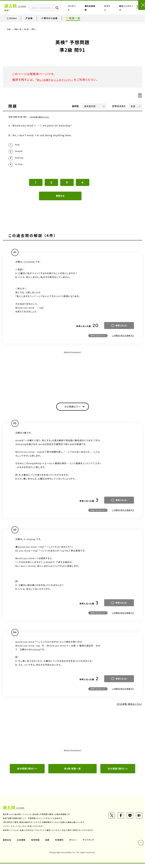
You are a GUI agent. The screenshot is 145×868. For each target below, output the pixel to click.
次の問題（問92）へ (118, 773)
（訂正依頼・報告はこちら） (40, 117)
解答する (60, 199)
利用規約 (61, 844)
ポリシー (75, 844)
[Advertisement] (72, 377)
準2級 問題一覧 (72, 773)
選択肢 (76, 106)
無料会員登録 (98, 10)
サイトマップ (90, 844)
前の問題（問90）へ (27, 773)
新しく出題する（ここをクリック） (58, 80)
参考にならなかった (98, 339)
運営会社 (7, 844)
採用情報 (36, 844)
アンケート (87, 10)
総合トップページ (122, 10)
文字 (119, 106)
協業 (48, 844)
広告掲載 (22, 844)
